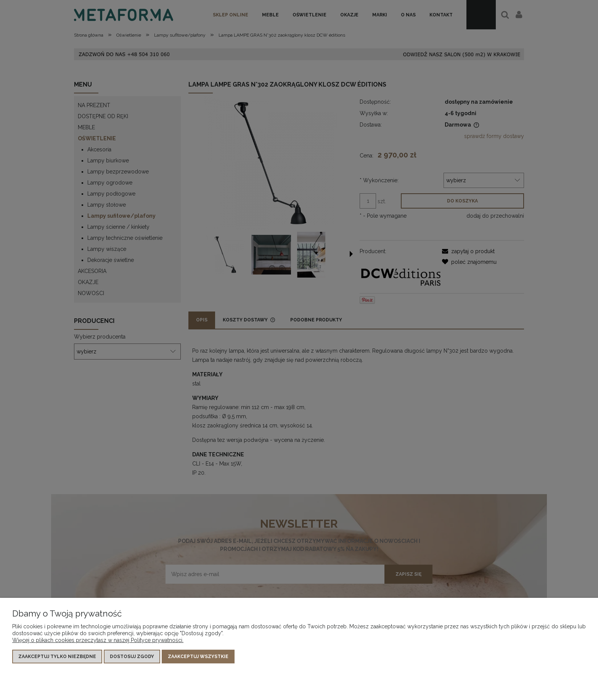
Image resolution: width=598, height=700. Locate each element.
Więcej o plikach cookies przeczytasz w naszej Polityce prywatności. (98, 640)
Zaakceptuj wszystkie (198, 657)
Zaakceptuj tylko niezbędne (57, 657)
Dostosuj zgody (132, 657)
